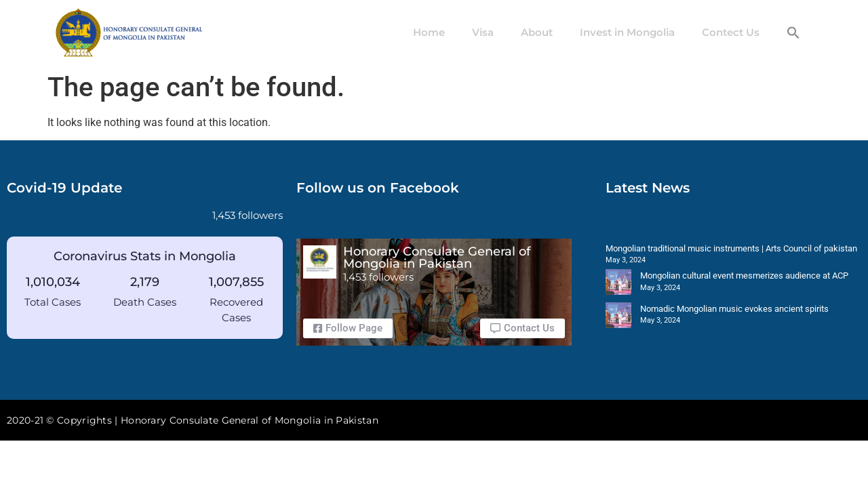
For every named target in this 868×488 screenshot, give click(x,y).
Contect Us (731, 32)
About (537, 32)
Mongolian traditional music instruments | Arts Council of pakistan (731, 248)
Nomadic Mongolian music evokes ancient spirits (734, 309)
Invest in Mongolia (627, 32)
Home (429, 32)
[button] (793, 33)
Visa (483, 32)
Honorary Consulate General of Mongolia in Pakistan (437, 258)
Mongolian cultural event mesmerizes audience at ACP (744, 276)
